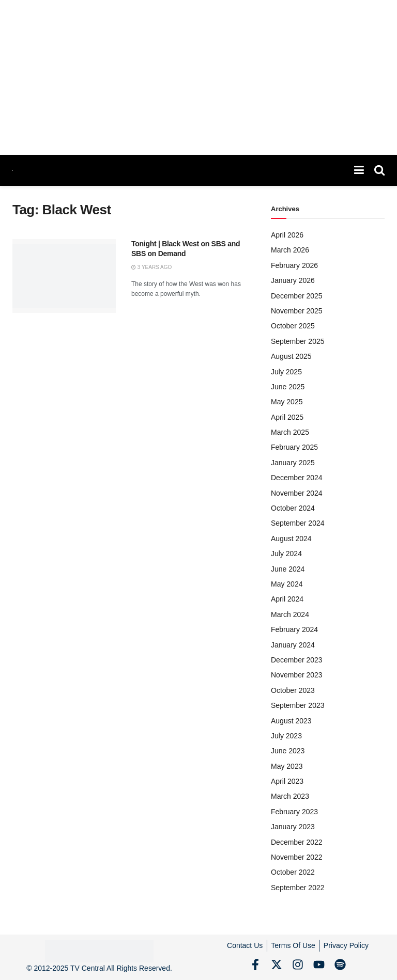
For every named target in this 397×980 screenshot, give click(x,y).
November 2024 (297, 493)
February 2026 (294, 265)
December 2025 (297, 296)
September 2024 (298, 523)
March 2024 (290, 614)
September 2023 (298, 705)
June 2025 (288, 387)
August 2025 (291, 356)
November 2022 (297, 857)
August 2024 (291, 539)
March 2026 (290, 250)
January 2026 (293, 280)
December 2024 (297, 478)
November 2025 (297, 311)
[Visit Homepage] (13, 171)
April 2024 (287, 599)
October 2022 (293, 872)
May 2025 (287, 402)
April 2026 (287, 235)
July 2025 (286, 372)
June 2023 (288, 751)
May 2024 (287, 584)
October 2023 (293, 690)
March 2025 (290, 432)
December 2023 (297, 660)
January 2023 (293, 827)
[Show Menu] (359, 170)
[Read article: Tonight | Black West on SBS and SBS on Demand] (64, 276)
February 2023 (294, 812)
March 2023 (290, 796)
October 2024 (293, 508)
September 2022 (298, 888)
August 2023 (291, 721)
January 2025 (293, 463)
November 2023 (297, 675)
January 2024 (293, 645)
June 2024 (288, 569)
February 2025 (294, 447)
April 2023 (287, 781)
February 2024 (294, 629)
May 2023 (287, 766)
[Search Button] (379, 170)
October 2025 (293, 326)
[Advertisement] (198, 77)
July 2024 (286, 554)
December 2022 (297, 842)
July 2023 (286, 736)
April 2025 (287, 417)
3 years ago (151, 267)
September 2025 (298, 341)
